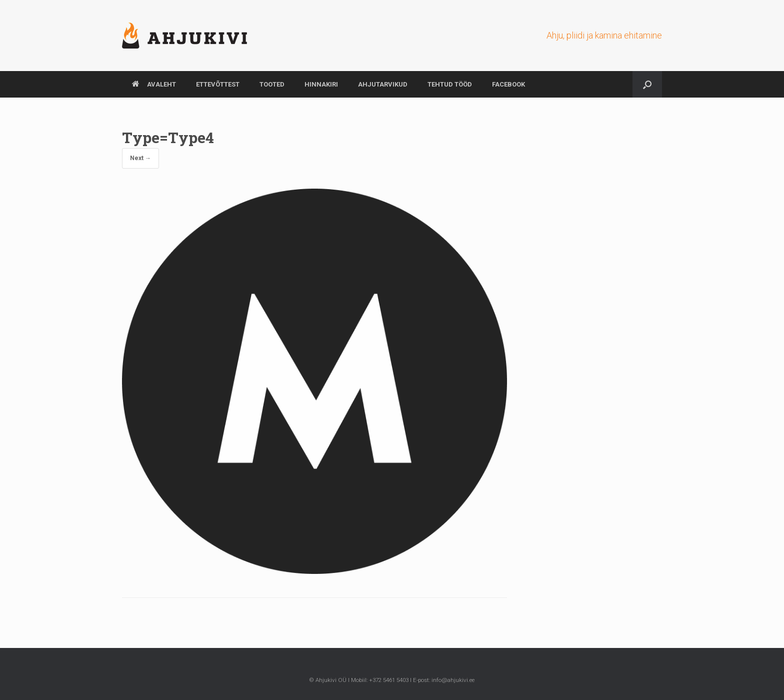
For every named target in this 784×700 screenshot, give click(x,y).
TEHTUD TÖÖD (450, 84)
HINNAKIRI (321, 84)
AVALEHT (154, 84)
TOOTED (272, 84)
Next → (140, 158)
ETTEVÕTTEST (218, 84)
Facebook (508, 84)
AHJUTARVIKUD (383, 84)
